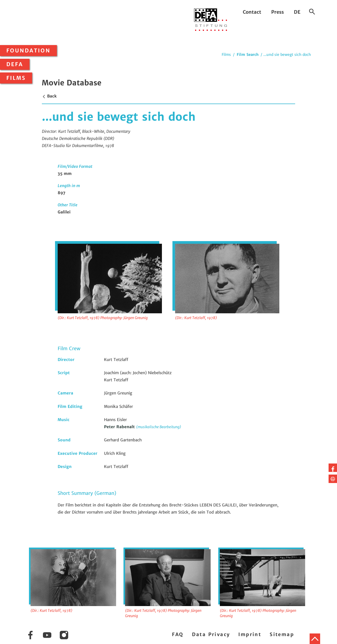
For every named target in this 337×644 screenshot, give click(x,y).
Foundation (28, 51)
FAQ (178, 634)
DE (297, 12)
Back (49, 96)
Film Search (248, 55)
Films (16, 78)
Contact (252, 12)
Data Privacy (211, 634)
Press (277, 12)
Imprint (250, 634)
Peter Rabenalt (120, 427)
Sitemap (282, 634)
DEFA (15, 64)
